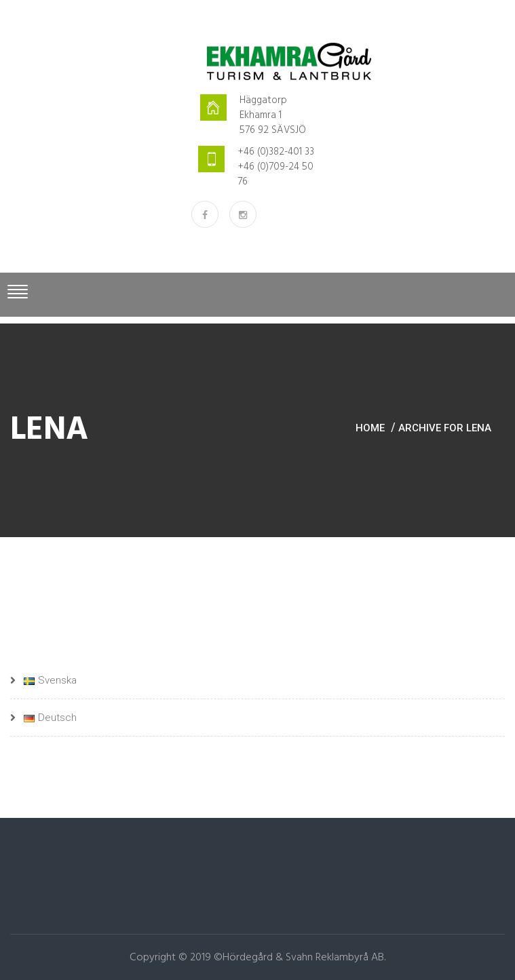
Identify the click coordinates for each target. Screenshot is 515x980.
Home (370, 428)
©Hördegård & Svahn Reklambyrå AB (299, 958)
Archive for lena (445, 428)
